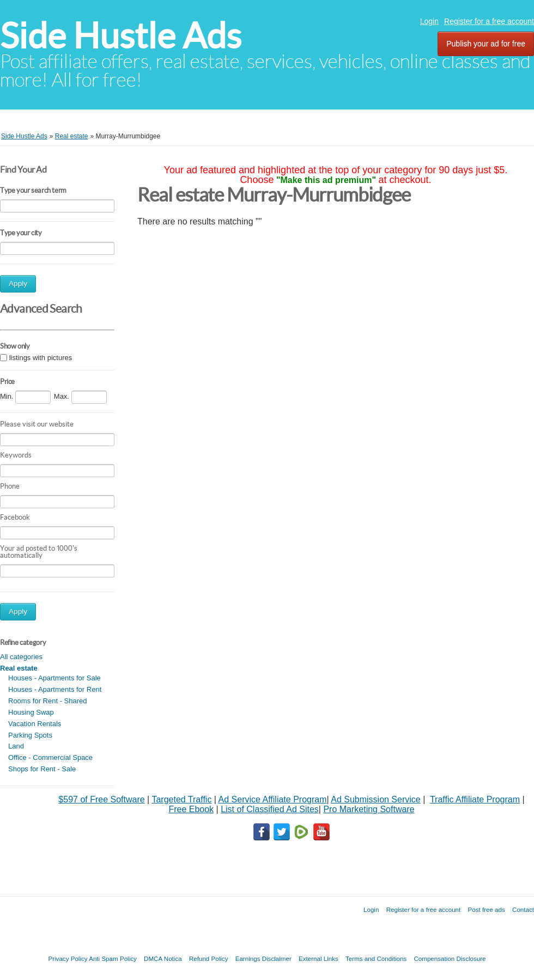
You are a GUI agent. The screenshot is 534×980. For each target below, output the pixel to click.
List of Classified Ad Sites (270, 809)
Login (429, 21)
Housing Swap (31, 712)
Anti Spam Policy (113, 958)
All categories (21, 657)
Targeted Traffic (181, 799)
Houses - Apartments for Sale (54, 678)
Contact (523, 909)
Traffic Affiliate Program (475, 799)
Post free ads (486, 909)
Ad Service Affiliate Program (273, 799)
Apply (18, 284)
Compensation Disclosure (450, 958)
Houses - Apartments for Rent (55, 689)
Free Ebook (191, 809)
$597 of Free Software (101, 799)
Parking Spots (30, 735)
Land (16, 746)
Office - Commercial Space (50, 757)
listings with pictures (41, 358)
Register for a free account (489, 21)
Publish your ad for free (486, 44)
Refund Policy (209, 958)
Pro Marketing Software (369, 809)
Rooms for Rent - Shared (48, 701)
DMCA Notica (163, 958)
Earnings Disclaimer (263, 958)
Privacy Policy (68, 958)
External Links (318, 958)
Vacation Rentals (35, 724)
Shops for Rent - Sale (42, 769)
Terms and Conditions (376, 958)
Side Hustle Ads (121, 36)
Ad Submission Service (376, 799)
